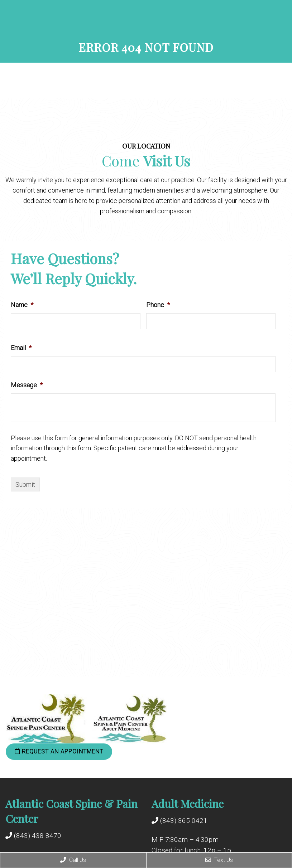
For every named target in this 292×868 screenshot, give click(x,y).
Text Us (219, 860)
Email (21, 348)
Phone (158, 305)
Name (22, 305)
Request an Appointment (59, 751)
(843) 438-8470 (38, 836)
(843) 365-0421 (184, 821)
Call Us (73, 860)
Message (27, 385)
